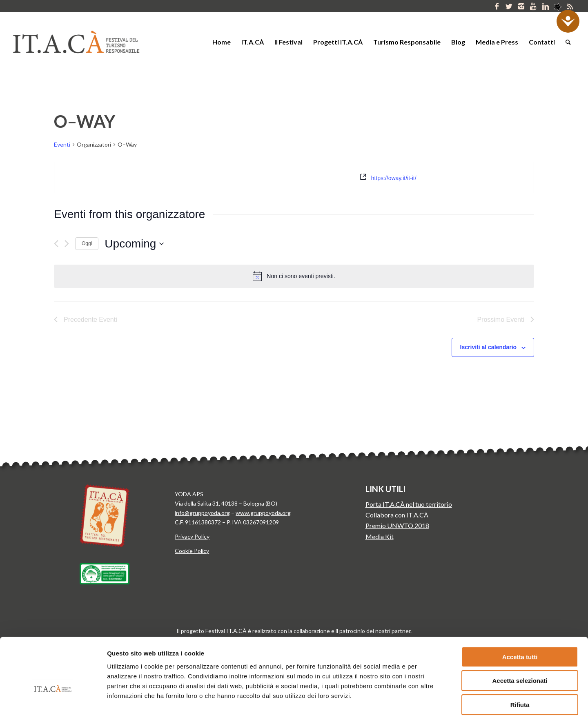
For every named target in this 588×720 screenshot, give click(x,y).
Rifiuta (520, 660)
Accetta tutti (520, 612)
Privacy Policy (192, 536)
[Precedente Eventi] (56, 244)
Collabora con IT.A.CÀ (397, 515)
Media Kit (380, 536)
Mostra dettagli (428, 704)
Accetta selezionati (520, 636)
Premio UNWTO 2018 (397, 525)
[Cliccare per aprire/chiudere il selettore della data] (134, 244)
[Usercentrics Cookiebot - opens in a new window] (53, 704)
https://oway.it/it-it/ (394, 178)
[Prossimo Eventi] (67, 244)
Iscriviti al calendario (489, 347)
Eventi (62, 144)
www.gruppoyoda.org (263, 513)
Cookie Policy (192, 551)
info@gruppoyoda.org (202, 513)
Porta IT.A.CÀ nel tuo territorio (409, 504)
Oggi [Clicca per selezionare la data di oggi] (87, 243)
